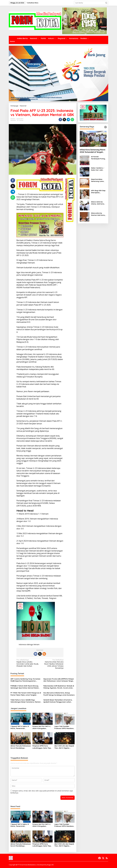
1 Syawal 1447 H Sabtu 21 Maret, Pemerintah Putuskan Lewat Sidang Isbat (20, 727)
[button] (106, 3)
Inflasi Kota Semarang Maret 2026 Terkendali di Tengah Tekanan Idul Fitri (93, 151)
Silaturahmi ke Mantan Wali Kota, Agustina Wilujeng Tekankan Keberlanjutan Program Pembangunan (98, 214)
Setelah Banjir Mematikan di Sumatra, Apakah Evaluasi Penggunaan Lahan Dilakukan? (58, 701)
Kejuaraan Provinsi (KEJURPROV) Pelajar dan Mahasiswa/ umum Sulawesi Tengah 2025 (59, 680)
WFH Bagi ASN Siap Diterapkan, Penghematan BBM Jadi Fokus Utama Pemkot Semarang (98, 192)
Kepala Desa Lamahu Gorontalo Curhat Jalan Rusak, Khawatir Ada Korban (28, 663)
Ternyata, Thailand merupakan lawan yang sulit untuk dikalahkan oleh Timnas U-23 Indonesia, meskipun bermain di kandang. (40, 207)
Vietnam (36, 644)
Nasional (13, 120)
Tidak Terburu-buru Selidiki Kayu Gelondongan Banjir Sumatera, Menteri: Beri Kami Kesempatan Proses (26, 701)
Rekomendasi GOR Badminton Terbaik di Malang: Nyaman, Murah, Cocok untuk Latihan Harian (59, 687)
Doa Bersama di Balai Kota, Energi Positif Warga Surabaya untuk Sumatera (59, 694)
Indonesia (22, 644)
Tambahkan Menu (32, 3)
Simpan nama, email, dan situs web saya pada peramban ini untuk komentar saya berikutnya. (42, 792)
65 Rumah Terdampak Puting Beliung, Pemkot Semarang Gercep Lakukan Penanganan (98, 158)
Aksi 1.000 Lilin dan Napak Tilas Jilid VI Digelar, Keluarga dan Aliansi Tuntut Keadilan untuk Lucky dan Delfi (64, 747)
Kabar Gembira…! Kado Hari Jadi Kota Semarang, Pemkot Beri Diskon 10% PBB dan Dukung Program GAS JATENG (98, 169)
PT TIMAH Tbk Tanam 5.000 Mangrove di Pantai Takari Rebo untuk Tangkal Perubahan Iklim (26, 694)
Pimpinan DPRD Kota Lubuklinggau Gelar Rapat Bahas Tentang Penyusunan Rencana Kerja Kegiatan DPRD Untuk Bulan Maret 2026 (43, 747)
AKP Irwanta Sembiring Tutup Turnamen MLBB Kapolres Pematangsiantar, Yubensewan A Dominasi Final (25, 680)
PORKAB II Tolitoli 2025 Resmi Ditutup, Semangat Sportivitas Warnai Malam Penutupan (25, 687)
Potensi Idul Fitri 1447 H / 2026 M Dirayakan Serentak (42, 727)
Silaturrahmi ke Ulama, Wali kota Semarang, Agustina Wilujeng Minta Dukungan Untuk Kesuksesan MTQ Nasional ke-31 (99, 203)
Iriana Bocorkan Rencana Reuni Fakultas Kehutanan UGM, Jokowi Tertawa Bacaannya (52, 664)
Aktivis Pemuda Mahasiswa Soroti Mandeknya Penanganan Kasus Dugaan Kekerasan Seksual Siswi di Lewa (21, 747)
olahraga (30, 644)
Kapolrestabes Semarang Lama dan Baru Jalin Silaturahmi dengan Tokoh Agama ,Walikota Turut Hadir (99, 180)
